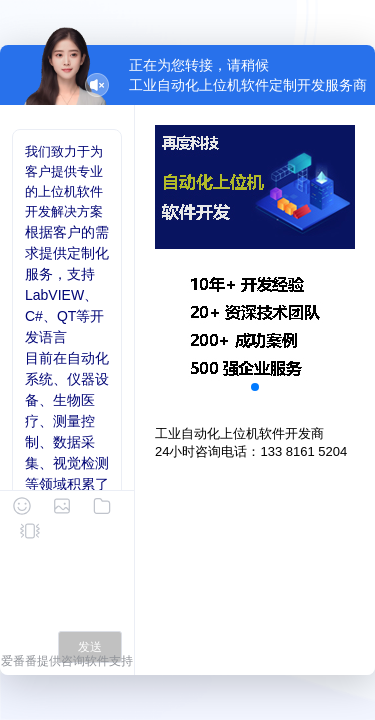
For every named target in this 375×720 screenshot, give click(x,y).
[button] (255, 387)
